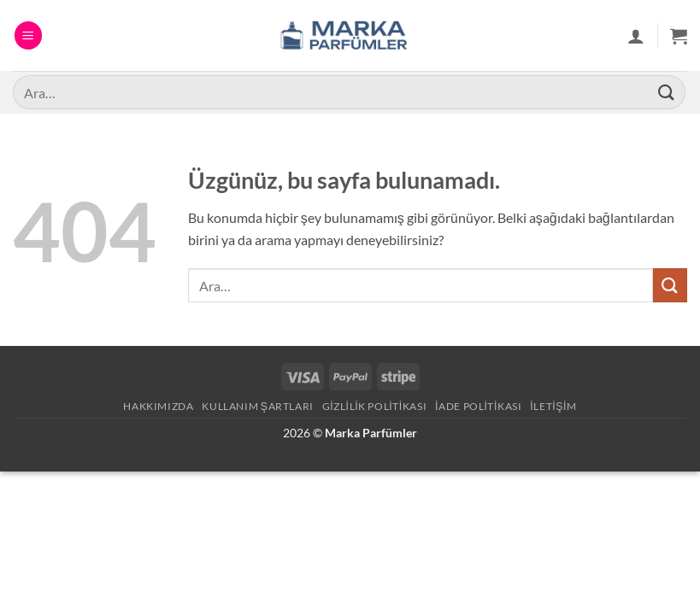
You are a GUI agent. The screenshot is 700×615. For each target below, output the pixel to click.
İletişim (553, 406)
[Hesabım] (636, 36)
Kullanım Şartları (258, 406)
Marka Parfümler (371, 433)
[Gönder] (667, 92)
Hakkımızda (158, 406)
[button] (28, 35)
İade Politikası (478, 406)
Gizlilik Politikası (375, 406)
